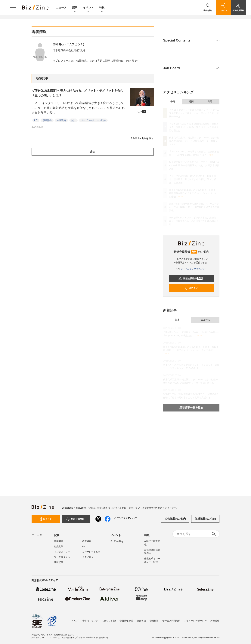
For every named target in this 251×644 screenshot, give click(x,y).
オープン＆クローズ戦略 (93, 120)
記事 (75, 8)
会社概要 (154, 621)
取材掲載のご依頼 (205, 519)
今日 (173, 102)
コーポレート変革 (91, 552)
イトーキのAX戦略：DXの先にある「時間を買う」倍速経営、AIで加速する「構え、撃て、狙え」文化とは (193, 179)
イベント (88, 8)
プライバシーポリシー (195, 621)
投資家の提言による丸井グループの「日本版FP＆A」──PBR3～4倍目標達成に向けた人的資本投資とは (194, 165)
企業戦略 (61, 120)
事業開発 (47, 120)
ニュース (61, 8)
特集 (102, 8)
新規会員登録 (190, 279)
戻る (93, 152)
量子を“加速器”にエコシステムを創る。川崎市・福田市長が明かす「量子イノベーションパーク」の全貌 (194, 193)
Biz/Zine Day (117, 541)
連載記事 (59, 562)
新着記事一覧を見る (191, 408)
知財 (73, 120)
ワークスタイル (62, 557)
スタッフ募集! (109, 621)
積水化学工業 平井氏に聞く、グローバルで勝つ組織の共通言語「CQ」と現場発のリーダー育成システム (194, 141)
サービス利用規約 (171, 621)
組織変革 (59, 547)
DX (84, 547)
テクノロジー (89, 557)
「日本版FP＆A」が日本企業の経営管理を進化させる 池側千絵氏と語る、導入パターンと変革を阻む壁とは (194, 127)
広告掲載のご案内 (175, 519)
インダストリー (62, 552)
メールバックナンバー (191, 269)
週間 (191, 102)
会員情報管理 (126, 621)
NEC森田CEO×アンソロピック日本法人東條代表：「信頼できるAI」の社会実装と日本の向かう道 (194, 221)
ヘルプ (75, 621)
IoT (36, 120)
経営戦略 (87, 541)
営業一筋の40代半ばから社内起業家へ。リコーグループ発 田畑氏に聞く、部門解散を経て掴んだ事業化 (194, 207)
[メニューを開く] (13, 8)
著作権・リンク (90, 621)
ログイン (191, 288)
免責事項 (141, 621)
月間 (210, 102)
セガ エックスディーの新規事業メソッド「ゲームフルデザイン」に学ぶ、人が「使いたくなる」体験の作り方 (194, 113)
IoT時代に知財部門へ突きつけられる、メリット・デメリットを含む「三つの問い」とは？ (77, 93)
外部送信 (215, 621)
